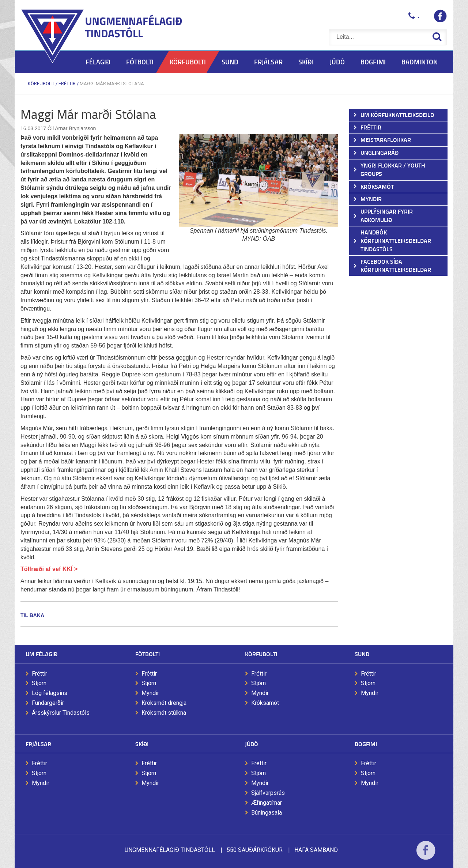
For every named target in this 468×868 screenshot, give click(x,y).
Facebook (426, 855)
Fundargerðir (48, 703)
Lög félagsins (50, 693)
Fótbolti (148, 654)
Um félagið (41, 654)
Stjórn (39, 683)
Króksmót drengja (164, 703)
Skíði (142, 744)
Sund (362, 654)
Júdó (252, 744)
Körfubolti (41, 84)
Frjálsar (38, 744)
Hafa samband (316, 850)
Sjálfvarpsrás (268, 793)
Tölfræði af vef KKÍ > (49, 569)
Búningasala (267, 813)
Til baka (32, 615)
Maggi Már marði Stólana (112, 84)
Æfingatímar (267, 803)
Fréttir (67, 84)
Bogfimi (366, 744)
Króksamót (265, 703)
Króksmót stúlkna (164, 713)
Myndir (150, 693)
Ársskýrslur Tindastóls (61, 713)
